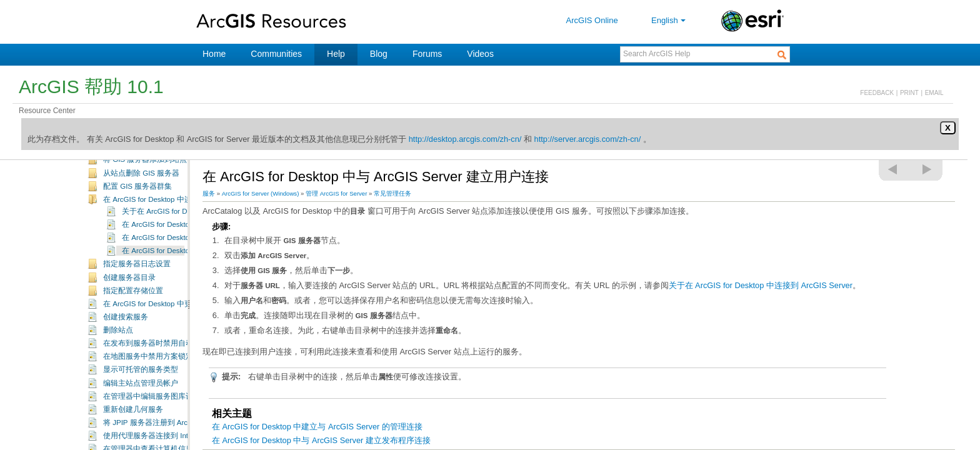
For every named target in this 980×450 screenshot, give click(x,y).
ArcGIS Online (592, 20)
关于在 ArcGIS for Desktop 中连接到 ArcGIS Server (761, 285)
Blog (379, 54)
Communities (276, 54)
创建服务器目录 (129, 319)
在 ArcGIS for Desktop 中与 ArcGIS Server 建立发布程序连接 (321, 440)
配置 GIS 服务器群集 (137, 227)
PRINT (909, 93)
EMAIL (934, 93)
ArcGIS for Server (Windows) (261, 193)
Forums (427, 54)
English (670, 20)
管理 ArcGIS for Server (336, 193)
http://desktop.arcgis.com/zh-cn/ (465, 139)
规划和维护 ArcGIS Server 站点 (136, 162)
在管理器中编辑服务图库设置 (152, 437)
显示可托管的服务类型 (141, 411)
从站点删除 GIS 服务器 (141, 214)
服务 (209, 193)
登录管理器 (122, 187)
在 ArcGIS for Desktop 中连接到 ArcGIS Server (179, 241)
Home (214, 54)
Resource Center (47, 111)
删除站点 (118, 371)
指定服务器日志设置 (137, 305)
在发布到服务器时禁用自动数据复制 (163, 384)
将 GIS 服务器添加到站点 (145, 201)
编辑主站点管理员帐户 (141, 424)
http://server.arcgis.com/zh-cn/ (588, 139)
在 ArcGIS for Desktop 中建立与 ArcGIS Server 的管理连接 (317, 427)
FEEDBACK (877, 93)
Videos (480, 54)
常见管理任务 (107, 176)
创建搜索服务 (126, 358)
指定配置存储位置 (133, 332)
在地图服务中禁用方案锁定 (148, 397)
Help (336, 54)
